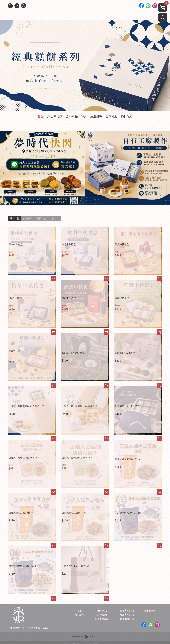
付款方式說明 (127, 611)
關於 (80, 611)
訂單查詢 (102, 615)
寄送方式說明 (127, 615)
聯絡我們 (80, 615)
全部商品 (102, 611)
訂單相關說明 (102, 619)
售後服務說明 (127, 619)
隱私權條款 (150, 611)
